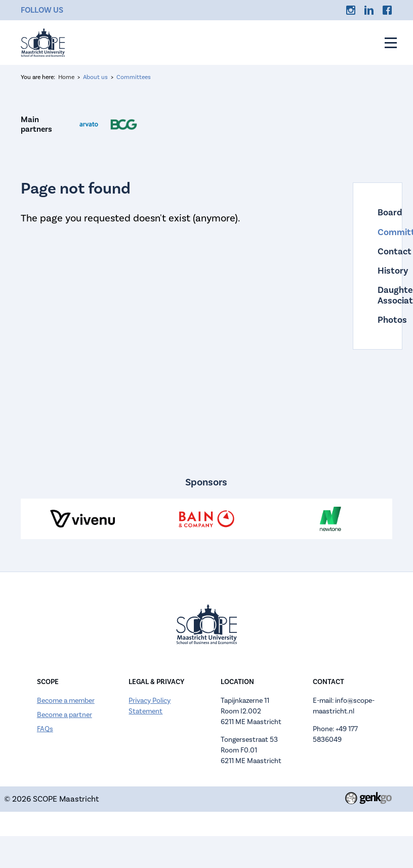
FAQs (45, 729)
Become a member (66, 701)
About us (95, 77)
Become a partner (65, 715)
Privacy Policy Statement (150, 706)
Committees (134, 77)
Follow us (42, 10)
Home (66, 77)
